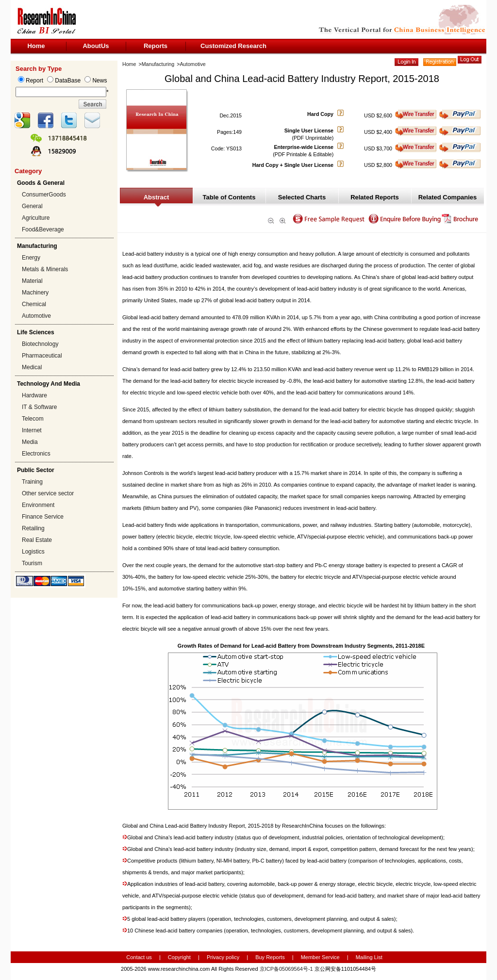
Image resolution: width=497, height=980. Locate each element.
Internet (32, 430)
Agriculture (36, 218)
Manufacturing (158, 64)
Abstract (157, 197)
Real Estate (37, 540)
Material (32, 281)
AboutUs (96, 46)
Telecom (33, 419)
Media (30, 442)
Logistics (33, 552)
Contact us (139, 957)
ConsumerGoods (44, 195)
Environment (38, 505)
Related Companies (448, 197)
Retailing (33, 528)
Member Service (320, 957)
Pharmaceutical (42, 356)
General (32, 206)
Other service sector (48, 493)
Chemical (34, 304)
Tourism (32, 563)
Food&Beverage (43, 229)
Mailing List (369, 957)
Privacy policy (224, 957)
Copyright (179, 957)
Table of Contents (229, 197)
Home (36, 46)
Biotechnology (40, 344)
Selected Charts (302, 197)
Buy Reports (270, 957)
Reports (156, 46)
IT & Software (39, 407)
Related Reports (375, 197)
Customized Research (233, 46)
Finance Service (43, 517)
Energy (31, 258)
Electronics (36, 454)
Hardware (34, 395)
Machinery (35, 293)
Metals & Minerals (45, 269)
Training (32, 482)
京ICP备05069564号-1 (286, 969)
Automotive (36, 316)
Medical (32, 367)
